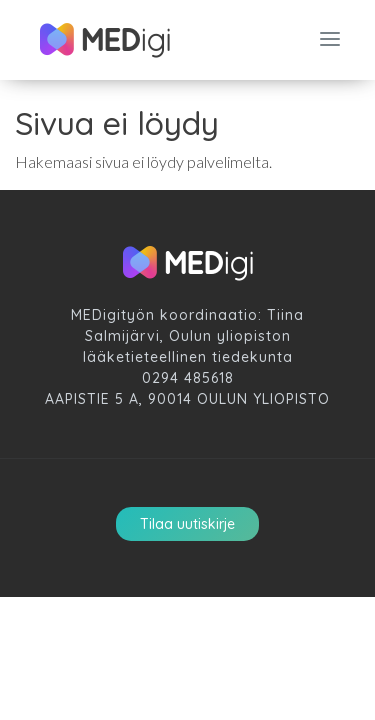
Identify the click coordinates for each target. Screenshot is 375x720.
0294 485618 (188, 378)
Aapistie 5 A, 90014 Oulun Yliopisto (187, 399)
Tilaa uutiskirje (187, 524)
